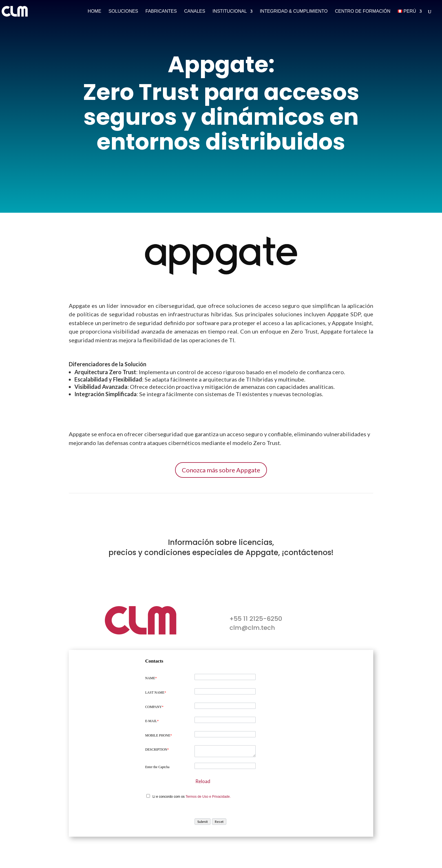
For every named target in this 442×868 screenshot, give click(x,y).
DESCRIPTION (157, 749)
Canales (195, 11)
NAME (151, 678)
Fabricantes (161, 11)
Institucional (230, 11)
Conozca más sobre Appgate (221, 470)
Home (94, 11)
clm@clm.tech (252, 628)
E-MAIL (152, 721)
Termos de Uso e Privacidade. (208, 797)
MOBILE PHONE (159, 735)
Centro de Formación (363, 11)
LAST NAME (156, 692)
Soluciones (123, 11)
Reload (203, 781)
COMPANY (154, 707)
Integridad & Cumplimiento (294, 11)
